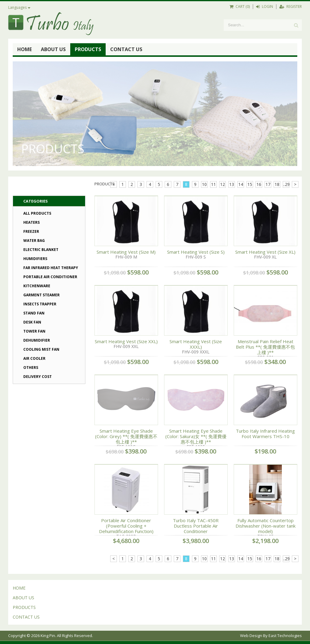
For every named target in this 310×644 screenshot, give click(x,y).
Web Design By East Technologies (271, 636)
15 (250, 184)
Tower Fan (34, 331)
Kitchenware (37, 286)
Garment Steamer (41, 295)
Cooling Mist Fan (41, 349)
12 (223, 184)
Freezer (31, 231)
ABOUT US (53, 49)
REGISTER (291, 7)
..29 (286, 184)
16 (259, 184)
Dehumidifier (37, 340)
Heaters (31, 222)
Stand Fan (34, 313)
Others (31, 368)
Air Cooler (34, 358)
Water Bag (34, 241)
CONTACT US (126, 49)
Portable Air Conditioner (50, 277)
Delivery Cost (38, 377)
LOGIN (265, 7)
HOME (25, 49)
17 (268, 184)
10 (204, 184)
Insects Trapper (40, 304)
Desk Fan (32, 322)
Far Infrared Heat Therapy (51, 268)
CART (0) (240, 7)
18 (277, 184)
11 (213, 184)
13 (232, 184)
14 (241, 184)
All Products (37, 213)
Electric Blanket (41, 250)
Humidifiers (35, 259)
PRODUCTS (88, 49)
